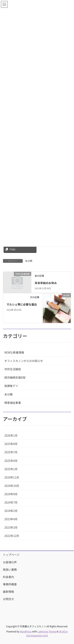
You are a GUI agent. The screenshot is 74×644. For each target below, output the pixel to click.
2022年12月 (12, 536)
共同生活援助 (13, 369)
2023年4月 (11, 519)
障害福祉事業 (13, 403)
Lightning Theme (47, 631)
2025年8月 (11, 444)
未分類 (29, 261)
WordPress (26, 631)
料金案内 (8, 577)
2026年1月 (11, 435)
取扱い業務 (10, 570)
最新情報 (8, 592)
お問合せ (8, 599)
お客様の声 (10, 562)
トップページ (11, 555)
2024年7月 (11, 502)
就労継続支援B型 (15, 377)
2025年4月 (11, 461)
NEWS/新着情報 (14, 352)
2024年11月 (12, 477)
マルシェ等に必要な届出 (22, 304)
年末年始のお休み (46, 283)
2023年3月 (11, 527)
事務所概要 (10, 584)
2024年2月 (11, 511)
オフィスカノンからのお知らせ (24, 361)
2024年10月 (12, 486)
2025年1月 (11, 469)
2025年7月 (11, 452)
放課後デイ (11, 386)
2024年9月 (11, 494)
